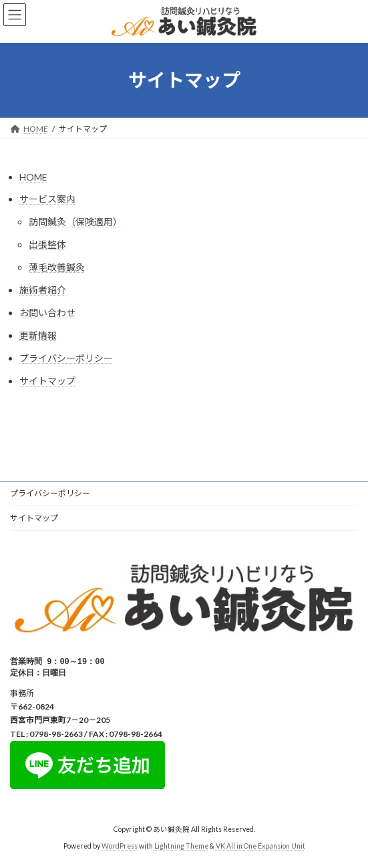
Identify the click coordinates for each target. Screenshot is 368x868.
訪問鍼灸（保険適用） (75, 222)
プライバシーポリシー (66, 358)
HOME (33, 177)
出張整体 (47, 244)
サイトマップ (47, 381)
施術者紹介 (43, 290)
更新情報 (38, 335)
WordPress (120, 847)
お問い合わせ (47, 313)
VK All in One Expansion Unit (260, 847)
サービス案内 (47, 199)
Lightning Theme (181, 847)
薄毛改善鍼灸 (57, 267)
